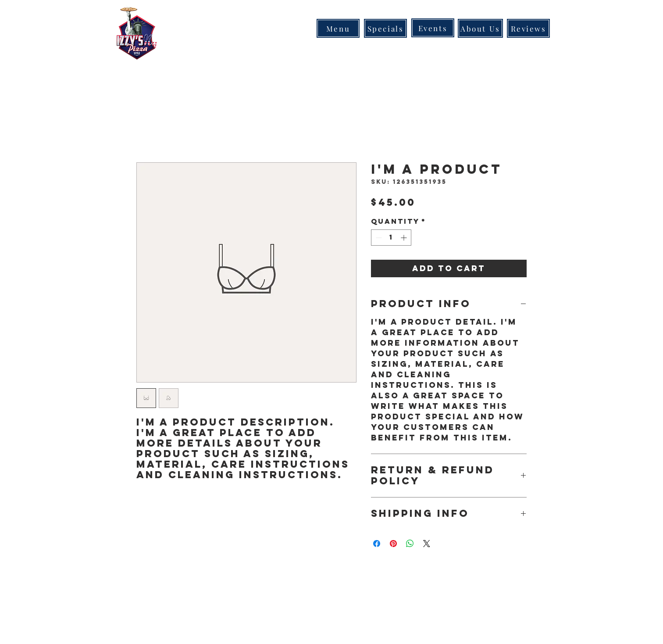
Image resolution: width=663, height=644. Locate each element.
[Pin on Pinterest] (393, 544)
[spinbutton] (391, 238)
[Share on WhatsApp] (410, 544)
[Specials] (385, 28)
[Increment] (405, 238)
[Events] (433, 28)
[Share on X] (427, 544)
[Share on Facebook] (377, 544)
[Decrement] (378, 238)
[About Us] (480, 28)
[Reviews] (528, 28)
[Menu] (338, 28)
